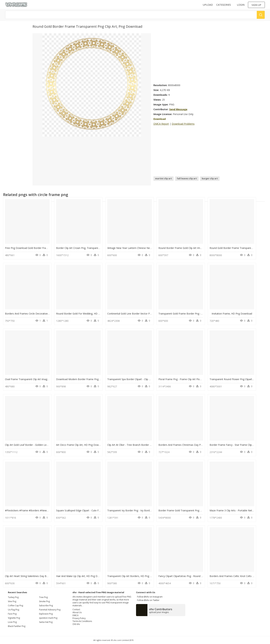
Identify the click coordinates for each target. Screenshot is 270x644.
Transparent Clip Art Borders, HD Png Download (134, 576)
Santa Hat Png (46, 622)
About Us (77, 612)
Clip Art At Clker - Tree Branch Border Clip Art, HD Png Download (144, 445)
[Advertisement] (195, 57)
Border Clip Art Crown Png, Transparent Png (81, 248)
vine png (12, 601)
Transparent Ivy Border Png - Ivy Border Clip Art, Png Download (143, 510)
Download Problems (183, 124)
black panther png (17, 626)
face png (12, 614)
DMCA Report (161, 124)
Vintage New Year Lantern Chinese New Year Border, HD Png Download (148, 248)
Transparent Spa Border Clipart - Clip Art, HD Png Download (141, 379)
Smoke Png (44, 601)
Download (160, 119)
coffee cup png (15, 606)
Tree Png (43, 597)
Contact (76, 609)
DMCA (76, 615)
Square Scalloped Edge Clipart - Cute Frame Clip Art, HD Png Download (96, 510)
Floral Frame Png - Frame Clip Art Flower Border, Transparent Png (195, 379)
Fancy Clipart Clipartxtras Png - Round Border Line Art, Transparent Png (198, 576)
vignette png (14, 618)
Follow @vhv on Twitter (148, 600)
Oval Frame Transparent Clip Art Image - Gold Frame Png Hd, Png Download (48, 379)
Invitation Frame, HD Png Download (232, 314)
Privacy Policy (79, 618)
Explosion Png (46, 614)
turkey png (13, 597)
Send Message (178, 109)
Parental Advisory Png (50, 610)
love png (12, 622)
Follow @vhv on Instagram (149, 597)
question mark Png (48, 618)
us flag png (14, 610)
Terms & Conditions (82, 621)
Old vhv (76, 624)
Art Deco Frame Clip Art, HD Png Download (81, 445)
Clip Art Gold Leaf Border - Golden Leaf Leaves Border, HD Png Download (46, 445)
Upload (208, 5)
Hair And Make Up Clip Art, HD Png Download (82, 576)
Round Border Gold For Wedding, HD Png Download (85, 314)
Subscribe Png (46, 606)
